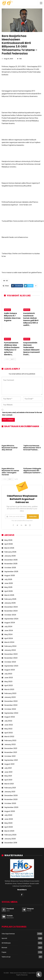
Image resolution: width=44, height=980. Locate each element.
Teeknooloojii (6, 957)
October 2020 (10, 803)
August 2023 (10, 670)
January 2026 (10, 556)
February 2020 (10, 835)
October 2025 (10, 568)
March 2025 (9, 595)
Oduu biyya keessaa (8, 934)
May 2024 (8, 634)
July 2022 (8, 721)
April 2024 (9, 638)
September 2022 (11, 713)
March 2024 (9, 642)
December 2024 (11, 607)
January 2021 (10, 792)
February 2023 (10, 693)
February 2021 (10, 788)
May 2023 (8, 682)
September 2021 (11, 760)
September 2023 (11, 666)
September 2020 (11, 807)
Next (13, 359)
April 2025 (9, 591)
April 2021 (8, 780)
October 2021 (10, 756)
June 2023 (9, 678)
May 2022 (8, 729)
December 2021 (11, 748)
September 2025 (11, 572)
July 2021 (8, 768)
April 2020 (9, 827)
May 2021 (8, 776)
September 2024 (11, 619)
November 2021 (11, 752)
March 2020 (9, 831)
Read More (22, 890)
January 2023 (10, 697)
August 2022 (10, 717)
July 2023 (8, 674)
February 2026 (10, 552)
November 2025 (11, 564)
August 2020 (10, 811)
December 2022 (11, 701)
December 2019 (11, 843)
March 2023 (9, 689)
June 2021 (8, 772)
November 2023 (11, 658)
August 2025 (10, 575)
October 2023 (10, 662)
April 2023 (9, 685)
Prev (7, 359)
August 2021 (9, 764)
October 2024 (10, 615)
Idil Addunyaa (6, 943)
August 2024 (10, 623)
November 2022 (11, 705)
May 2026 (8, 540)
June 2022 (9, 725)
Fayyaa (4, 952)
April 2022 (9, 733)
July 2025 (8, 579)
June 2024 (9, 630)
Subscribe (33, 516)
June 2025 (9, 583)
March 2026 (9, 548)
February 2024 (10, 646)
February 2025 (10, 599)
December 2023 (11, 654)
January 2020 (10, 839)
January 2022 (10, 744)
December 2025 (11, 560)
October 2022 (10, 709)
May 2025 (8, 587)
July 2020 (8, 815)
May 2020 (8, 823)
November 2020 (11, 799)
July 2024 (8, 627)
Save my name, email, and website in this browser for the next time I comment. (22, 414)
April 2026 (9, 544)
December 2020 (11, 795)
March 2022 (9, 737)
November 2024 (11, 611)
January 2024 (10, 650)
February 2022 (10, 740)
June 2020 (9, 819)
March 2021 (9, 784)
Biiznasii (7, 310)
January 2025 (10, 603)
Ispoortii (4, 938)
